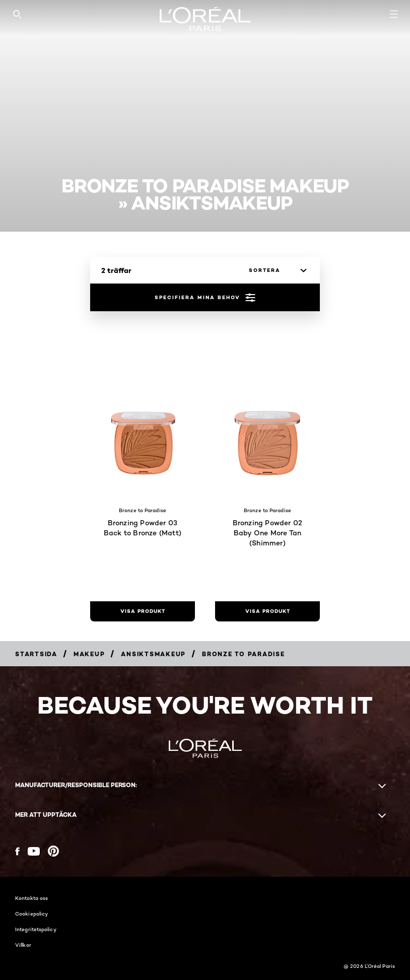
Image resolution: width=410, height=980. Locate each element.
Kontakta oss (31, 898)
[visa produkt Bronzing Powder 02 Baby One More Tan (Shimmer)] (267, 611)
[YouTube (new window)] (34, 851)
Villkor (23, 945)
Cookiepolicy (31, 914)
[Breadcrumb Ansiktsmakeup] (153, 654)
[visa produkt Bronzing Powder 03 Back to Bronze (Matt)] (143, 611)
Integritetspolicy (36, 929)
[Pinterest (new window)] (53, 851)
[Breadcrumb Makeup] (89, 654)
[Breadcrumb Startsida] (36, 654)
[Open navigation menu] (394, 14)
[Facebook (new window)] (17, 851)
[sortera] (275, 270)
